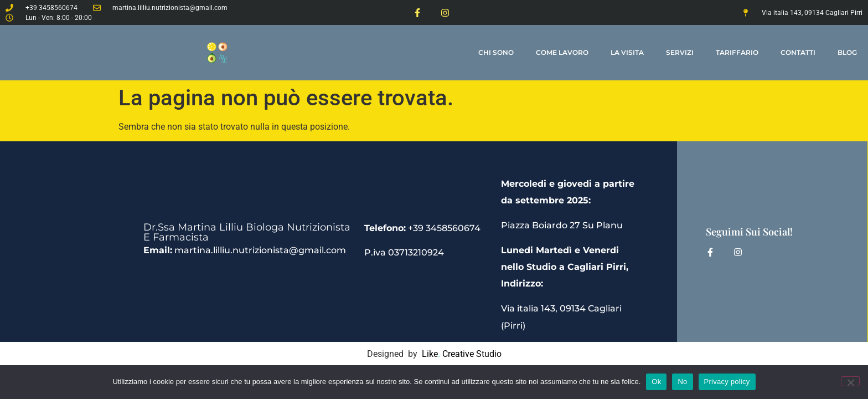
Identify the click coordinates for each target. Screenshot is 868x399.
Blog (847, 52)
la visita (627, 52)
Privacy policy (727, 382)
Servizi (680, 52)
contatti (798, 52)
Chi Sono (496, 52)
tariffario (737, 52)
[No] (850, 381)
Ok (656, 382)
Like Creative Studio (462, 354)
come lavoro (562, 52)
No (682, 382)
